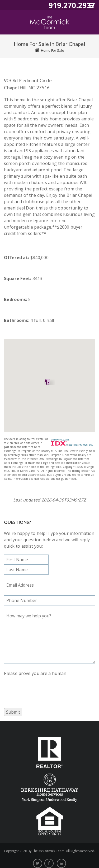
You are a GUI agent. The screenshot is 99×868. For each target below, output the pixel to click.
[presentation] (44, 687)
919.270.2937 (72, 5)
